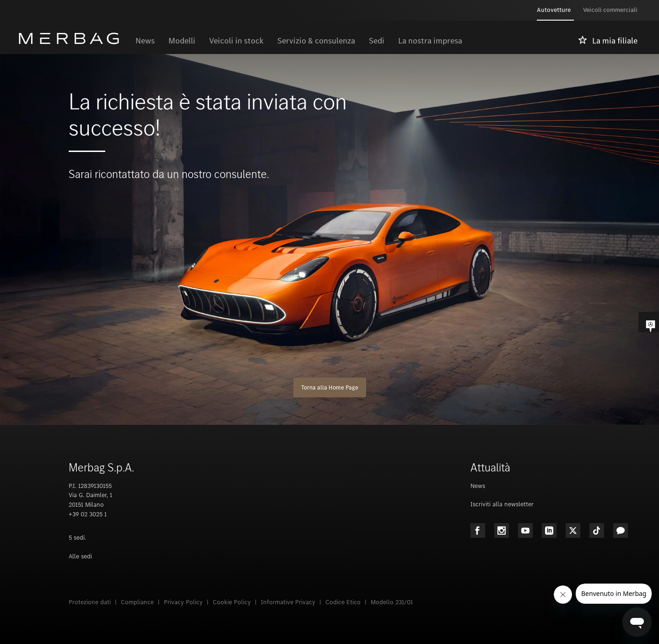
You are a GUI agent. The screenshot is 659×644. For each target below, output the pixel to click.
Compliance (137, 602)
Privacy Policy (183, 602)
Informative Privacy (288, 602)
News (478, 486)
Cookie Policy (232, 602)
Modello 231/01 (392, 602)
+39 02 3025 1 (88, 514)
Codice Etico (343, 602)
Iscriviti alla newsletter (502, 504)
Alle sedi (80, 556)
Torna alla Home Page (330, 387)
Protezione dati (90, 602)
